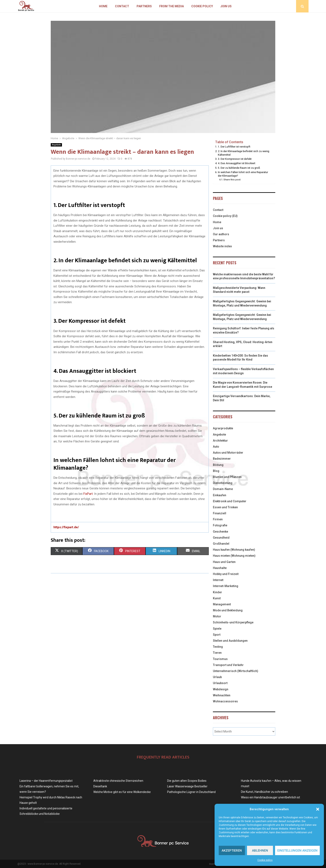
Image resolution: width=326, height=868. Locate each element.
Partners (144, 6)
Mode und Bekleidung (228, 610)
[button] (318, 809)
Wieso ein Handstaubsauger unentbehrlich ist (270, 797)
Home (103, 6)
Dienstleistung (223, 483)
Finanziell (220, 513)
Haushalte (220, 568)
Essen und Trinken (225, 507)
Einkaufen (220, 495)
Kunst (217, 598)
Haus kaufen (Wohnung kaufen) (234, 550)
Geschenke (220, 532)
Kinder (217, 592)
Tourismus (220, 659)
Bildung (218, 465)
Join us (226, 6)
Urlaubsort (220, 683)
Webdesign (221, 689)
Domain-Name (223, 489)
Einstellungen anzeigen (297, 851)
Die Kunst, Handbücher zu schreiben (264, 792)
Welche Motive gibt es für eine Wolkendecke (122, 792)
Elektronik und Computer (230, 501)
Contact (122, 6)
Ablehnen (260, 851)
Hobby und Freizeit (226, 574)
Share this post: (232, 180)
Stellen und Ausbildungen (230, 641)
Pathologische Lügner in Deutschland (191, 792)
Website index (222, 246)
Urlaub (217, 677)
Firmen (218, 519)
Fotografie (220, 525)
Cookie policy (265, 860)
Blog (216, 471)
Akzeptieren (232, 851)
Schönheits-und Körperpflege (233, 622)
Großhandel (221, 544)
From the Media (172, 6)
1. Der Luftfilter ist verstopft (234, 147)
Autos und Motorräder (228, 453)
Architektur (220, 441)
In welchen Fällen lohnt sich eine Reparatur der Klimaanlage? (243, 174)
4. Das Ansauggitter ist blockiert (237, 163)
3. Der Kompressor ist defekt (235, 159)
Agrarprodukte (223, 428)
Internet (218, 580)
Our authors (221, 234)
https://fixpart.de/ (66, 527)
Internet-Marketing (226, 586)
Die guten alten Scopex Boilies (187, 781)
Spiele (217, 629)
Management (222, 604)
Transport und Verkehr (228, 665)
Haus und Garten (224, 562)
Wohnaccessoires (225, 701)
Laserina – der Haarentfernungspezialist (46, 781)
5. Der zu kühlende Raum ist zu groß (239, 168)
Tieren (217, 653)
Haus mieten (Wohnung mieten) (234, 556)
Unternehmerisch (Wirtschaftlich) (236, 671)
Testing (218, 647)
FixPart (88, 494)
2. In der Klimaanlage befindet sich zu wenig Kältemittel (244, 153)
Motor (217, 616)
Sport (217, 635)
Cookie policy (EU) (225, 216)
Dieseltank (100, 786)
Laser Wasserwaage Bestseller (187, 786)
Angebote (56, 145)
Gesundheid (221, 538)
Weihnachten (222, 695)
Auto (216, 447)
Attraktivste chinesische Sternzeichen (118, 781)
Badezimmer (222, 459)
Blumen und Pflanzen (227, 477)
